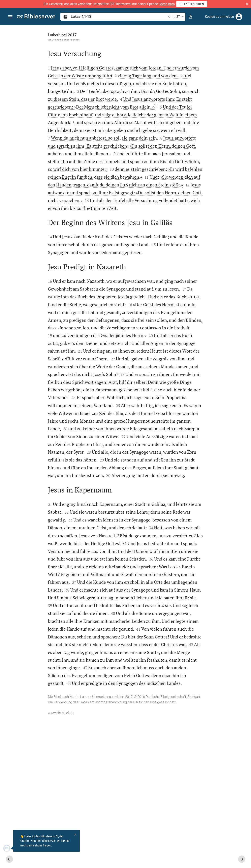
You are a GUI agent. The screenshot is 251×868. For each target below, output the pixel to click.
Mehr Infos (167, 4)
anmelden (194, 63)
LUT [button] (179, 17)
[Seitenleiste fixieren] (163, 29)
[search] (119, 16)
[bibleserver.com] (36, 17)
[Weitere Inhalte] (208, 93)
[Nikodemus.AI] (9, 848)
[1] (125, 113)
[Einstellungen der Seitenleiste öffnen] (238, 41)
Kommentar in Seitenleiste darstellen (202, 146)
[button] (247, 4)
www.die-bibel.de (30, 862)
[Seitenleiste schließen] (163, 450)
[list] (208, 164)
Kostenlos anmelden (219, 17)
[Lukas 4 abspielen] (208, 232)
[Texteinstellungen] (191, 17)
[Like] (172, 41)
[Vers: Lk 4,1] (197, 33)
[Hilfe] (245, 41)
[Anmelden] (239, 17)
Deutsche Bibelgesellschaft (35, 40)
